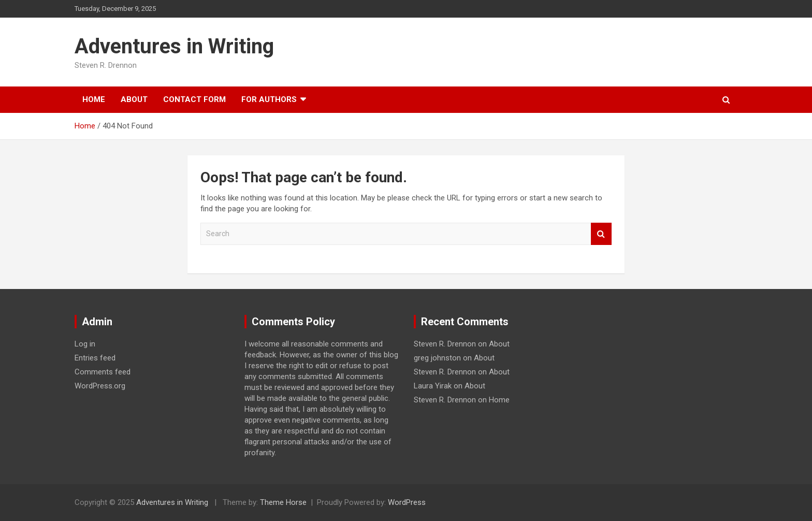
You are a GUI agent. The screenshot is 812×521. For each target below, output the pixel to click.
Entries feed (95, 358)
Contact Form (194, 99)
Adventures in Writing (174, 46)
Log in (85, 344)
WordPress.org (100, 386)
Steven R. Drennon (445, 344)
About (134, 99)
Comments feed (103, 372)
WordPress (407, 502)
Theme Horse (283, 502)
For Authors (269, 99)
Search (601, 234)
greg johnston (437, 358)
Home (94, 99)
